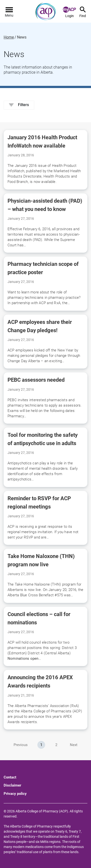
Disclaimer (12, 785)
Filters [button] (19, 105)
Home (9, 37)
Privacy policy (15, 794)
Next (74, 745)
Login (69, 12)
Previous (21, 745)
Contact (10, 777)
